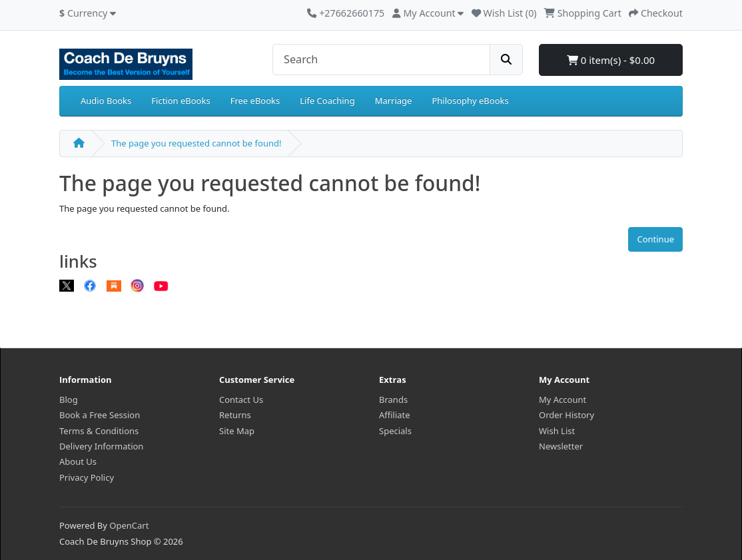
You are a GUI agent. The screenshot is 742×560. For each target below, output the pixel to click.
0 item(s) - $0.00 (611, 60)
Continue (655, 239)
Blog (69, 400)
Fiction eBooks (181, 101)
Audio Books (106, 101)
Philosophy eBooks (470, 101)
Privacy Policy (87, 477)
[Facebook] (90, 286)
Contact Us (241, 400)
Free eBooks (255, 101)
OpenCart (129, 525)
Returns (235, 415)
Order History (566, 415)
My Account (562, 400)
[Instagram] (137, 286)
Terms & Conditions (99, 431)
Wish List (557, 431)
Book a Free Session (100, 415)
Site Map (237, 431)
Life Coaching (327, 101)
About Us (78, 461)
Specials (395, 431)
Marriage (394, 101)
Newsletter (561, 446)
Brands (393, 400)
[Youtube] (161, 286)
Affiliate (395, 415)
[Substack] (114, 286)
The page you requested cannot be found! (196, 143)
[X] (67, 286)
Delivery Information (101, 446)
